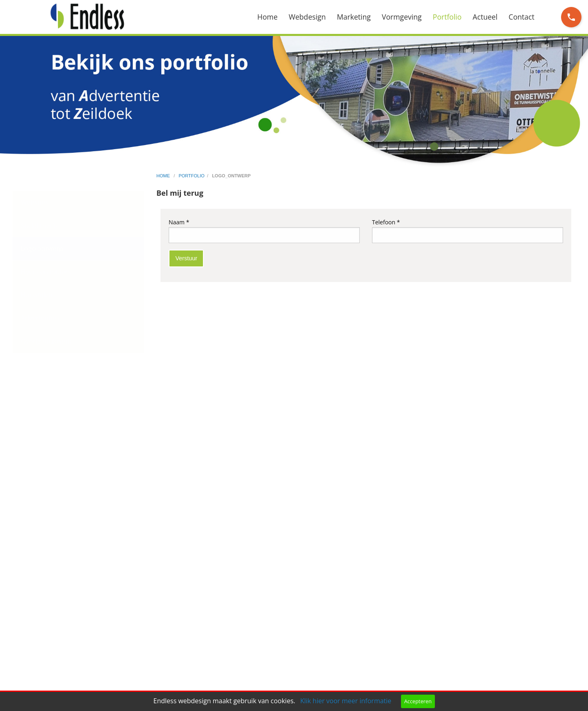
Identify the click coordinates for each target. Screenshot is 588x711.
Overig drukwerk (46, 341)
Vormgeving (402, 17)
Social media (40, 226)
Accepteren (418, 701)
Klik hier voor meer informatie (346, 701)
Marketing (354, 17)
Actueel (485, 17)
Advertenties (40, 318)
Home (267, 17)
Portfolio (447, 17)
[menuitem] (273, 17)
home (164, 176)
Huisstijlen (37, 295)
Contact (522, 17)
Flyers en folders (46, 272)
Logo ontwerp (42, 248)
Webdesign (307, 17)
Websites (35, 202)
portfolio (191, 176)
